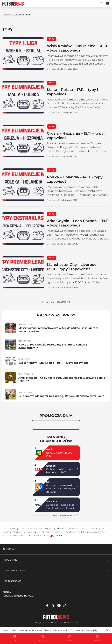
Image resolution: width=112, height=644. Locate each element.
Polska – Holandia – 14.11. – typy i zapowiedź (78, 179)
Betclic (51, 466)
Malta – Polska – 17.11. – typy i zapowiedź (75, 92)
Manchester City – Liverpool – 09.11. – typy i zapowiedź (76, 267)
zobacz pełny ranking (65, 515)
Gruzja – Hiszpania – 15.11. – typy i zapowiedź (78, 135)
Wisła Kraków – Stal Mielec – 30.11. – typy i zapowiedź (75, 48)
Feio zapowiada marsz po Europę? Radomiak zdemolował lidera (61, 396)
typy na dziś (56, 536)
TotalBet (52, 501)
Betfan (51, 449)
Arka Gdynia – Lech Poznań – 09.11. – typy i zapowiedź (76, 223)
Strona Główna (13, 15)
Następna (63, 302)
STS (49, 482)
